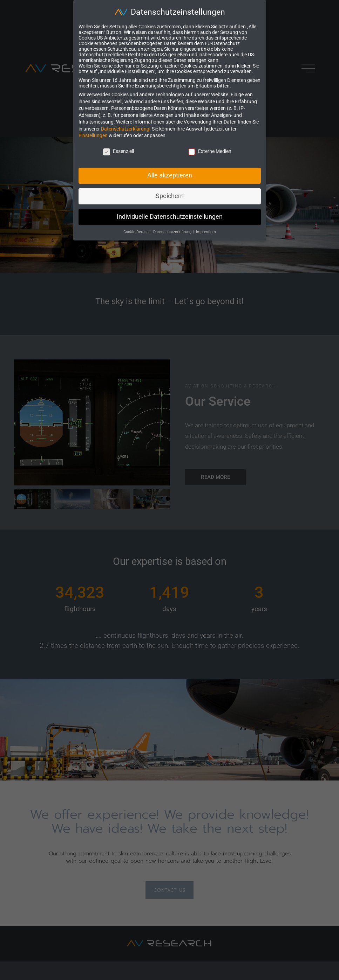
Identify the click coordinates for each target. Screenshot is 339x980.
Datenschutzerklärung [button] (173, 232)
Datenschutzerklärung (125, 129)
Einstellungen (93, 135)
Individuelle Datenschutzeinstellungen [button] (170, 217)
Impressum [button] (206, 232)
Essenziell (118, 151)
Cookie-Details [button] (137, 232)
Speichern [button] (170, 196)
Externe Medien (210, 151)
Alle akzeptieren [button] (170, 175)
